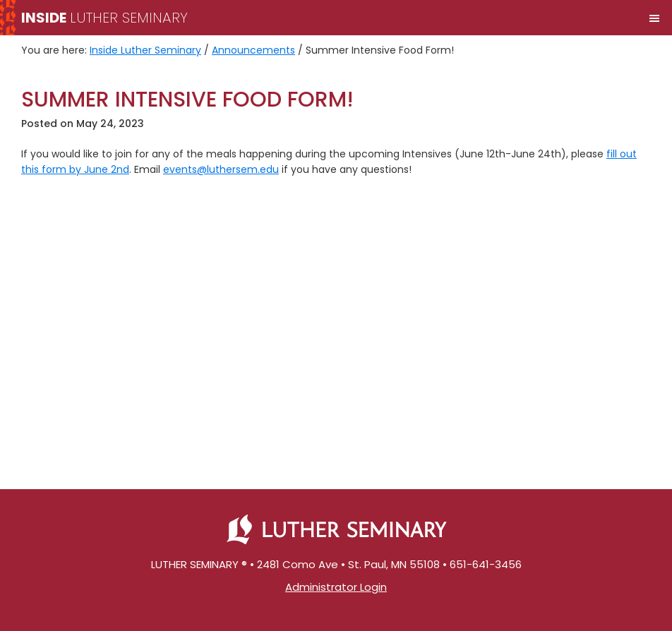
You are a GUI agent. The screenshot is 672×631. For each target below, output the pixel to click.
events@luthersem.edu (221, 169)
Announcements (253, 50)
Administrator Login (336, 587)
